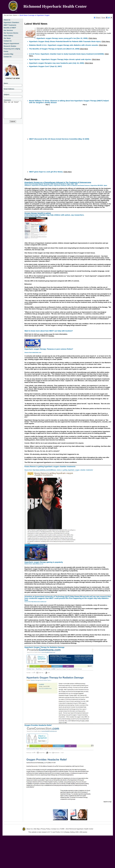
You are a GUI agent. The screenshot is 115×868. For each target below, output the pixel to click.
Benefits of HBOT (10, 28)
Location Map (8, 54)
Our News (7, 38)
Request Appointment (11, 43)
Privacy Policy (45, 829)
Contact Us (8, 41)
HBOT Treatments (10, 25)
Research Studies (10, 46)
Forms (6, 51)
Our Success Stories (11, 33)
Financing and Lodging (12, 49)
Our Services (8, 30)
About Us (7, 20)
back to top (108, 802)
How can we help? (14, 112)
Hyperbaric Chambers (11, 22)
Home (15, 15)
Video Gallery (8, 36)
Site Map (37, 829)
